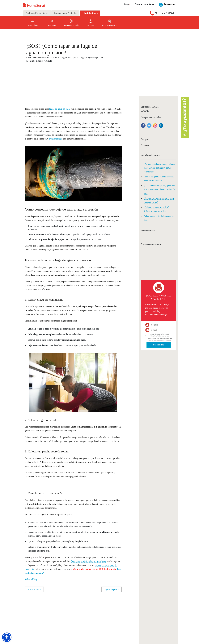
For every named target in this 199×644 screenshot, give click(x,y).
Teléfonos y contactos (86, 620)
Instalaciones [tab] (91, 13)
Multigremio (31, 624)
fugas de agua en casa (59, 109)
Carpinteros (67, 606)
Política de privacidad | (117, 642)
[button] (7, 637)
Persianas (52, 624)
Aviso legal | (106, 642)
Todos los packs (32, 631)
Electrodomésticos (33, 613)
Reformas (67, 624)
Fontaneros (52, 613)
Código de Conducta (86, 631)
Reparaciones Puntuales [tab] (65, 13)
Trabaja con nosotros (86, 624)
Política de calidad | (158, 642)
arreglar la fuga (56, 139)
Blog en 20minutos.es (106, 617)
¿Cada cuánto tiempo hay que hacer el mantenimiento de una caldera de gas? (159, 189)
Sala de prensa (84, 613)
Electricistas (53, 606)
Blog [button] (127, 4)
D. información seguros (35, 635)
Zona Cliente (144, 606)
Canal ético (83, 627)
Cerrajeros (67, 613)
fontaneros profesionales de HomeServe (89, 561)
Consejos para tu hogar (106, 606)
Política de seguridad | (144, 642)
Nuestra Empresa (85, 606)
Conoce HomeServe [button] (145, 4)
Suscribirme (159, 345)
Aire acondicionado (33, 620)
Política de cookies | (131, 642)
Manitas (51, 620)
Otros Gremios (68, 627)
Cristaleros (67, 617)
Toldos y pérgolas (69, 610)
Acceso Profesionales (147, 609)
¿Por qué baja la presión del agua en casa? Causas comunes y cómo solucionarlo (160, 168)
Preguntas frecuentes (86, 617)
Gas (29, 617)
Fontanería (145, 145)
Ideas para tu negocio (106, 613)
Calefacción (52, 610)
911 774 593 (165, 13)
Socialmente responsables (88, 610)
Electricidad (31, 610)
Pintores (66, 620)
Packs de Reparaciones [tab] (37, 13)
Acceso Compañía (146, 613)
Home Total (31, 627)
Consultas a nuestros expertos (108, 610)
